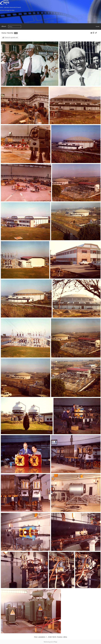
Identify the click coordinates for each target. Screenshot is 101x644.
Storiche (10, 33)
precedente (42, 637)
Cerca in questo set (11, 37)
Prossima (60, 637)
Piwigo (56, 642)
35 (49, 637)
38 (54, 637)
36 (50, 637)
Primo (36, 637)
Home (4, 33)
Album (4, 26)
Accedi (97, 26)
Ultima (65, 637)
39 (55, 637)
